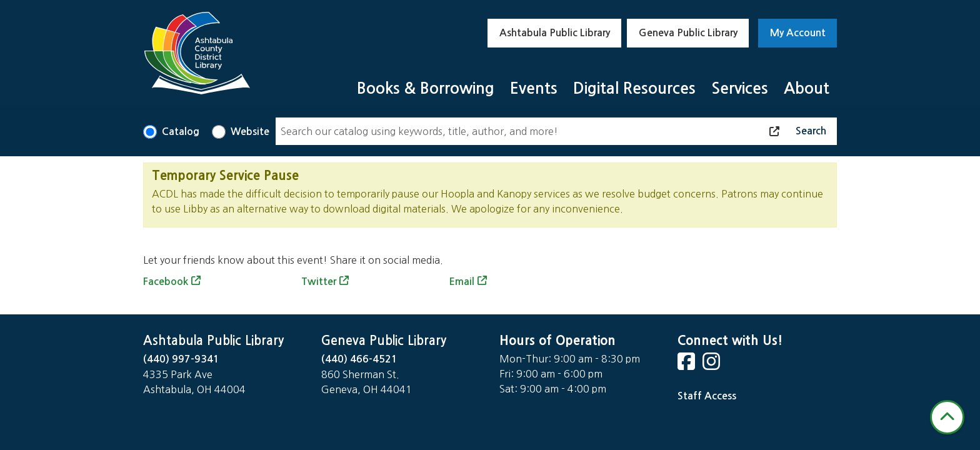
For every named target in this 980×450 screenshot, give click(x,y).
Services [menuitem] (740, 88)
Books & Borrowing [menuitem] (426, 88)
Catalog (181, 132)
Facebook (166, 282)
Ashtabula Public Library (555, 33)
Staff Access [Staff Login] (707, 396)
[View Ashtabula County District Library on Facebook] (687, 365)
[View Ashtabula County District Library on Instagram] (712, 365)
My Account (798, 33)
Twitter (319, 282)
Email (462, 282)
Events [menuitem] (534, 88)
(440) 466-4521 (359, 359)
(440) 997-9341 (181, 359)
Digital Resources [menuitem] (634, 88)
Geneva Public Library (688, 33)
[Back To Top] (947, 417)
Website (250, 132)
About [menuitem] (807, 88)
